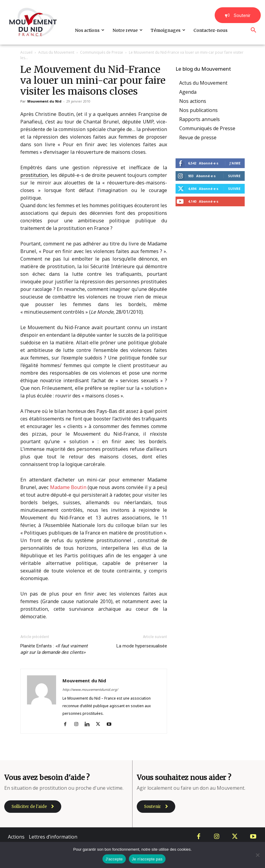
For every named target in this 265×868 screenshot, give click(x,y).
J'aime (235, 163)
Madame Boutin (68, 487)
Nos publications (198, 110)
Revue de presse (198, 137)
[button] (253, 30)
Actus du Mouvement (56, 52)
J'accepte (114, 859)
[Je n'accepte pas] (257, 855)
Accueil (26, 52)
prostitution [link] (34, 175)
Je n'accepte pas (147, 859)
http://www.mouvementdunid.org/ (90, 689)
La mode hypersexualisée (142, 646)
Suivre (234, 176)
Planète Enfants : (54, 649)
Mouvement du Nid (44, 101)
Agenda (188, 92)
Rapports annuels (200, 119)
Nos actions (193, 101)
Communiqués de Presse (102, 52)
